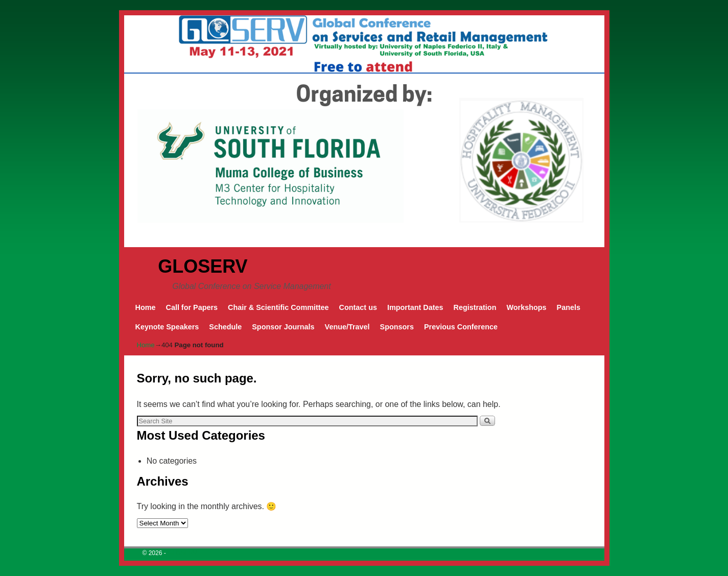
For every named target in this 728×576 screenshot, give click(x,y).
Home (146, 307)
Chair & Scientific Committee (278, 307)
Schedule (225, 327)
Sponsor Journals (283, 327)
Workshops (526, 307)
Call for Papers (192, 307)
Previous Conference (461, 327)
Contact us (358, 307)
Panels (569, 307)
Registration (475, 307)
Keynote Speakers (167, 327)
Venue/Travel (347, 327)
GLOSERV (203, 266)
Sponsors (397, 327)
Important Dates (415, 307)
